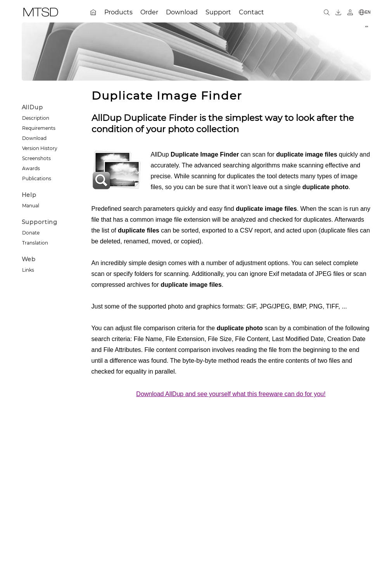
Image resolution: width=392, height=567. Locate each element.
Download (34, 138)
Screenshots (36, 158)
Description (36, 118)
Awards (31, 168)
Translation (35, 243)
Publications (37, 178)
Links (28, 270)
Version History (40, 148)
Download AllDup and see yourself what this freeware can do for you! (231, 394)
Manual (31, 206)
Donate (31, 233)
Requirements (39, 128)
